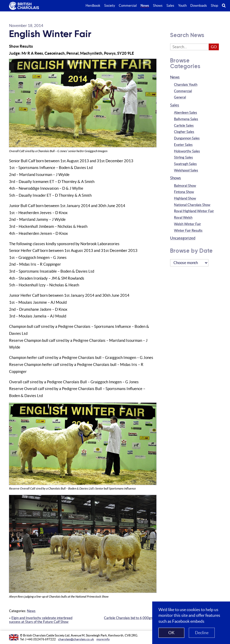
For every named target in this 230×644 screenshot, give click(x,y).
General (180, 97)
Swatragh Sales (185, 164)
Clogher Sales (184, 132)
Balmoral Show (185, 186)
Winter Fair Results (188, 231)
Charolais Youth (186, 85)
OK (171, 633)
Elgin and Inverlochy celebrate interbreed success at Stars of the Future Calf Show (41, 620)
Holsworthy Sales (187, 151)
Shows (176, 178)
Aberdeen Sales (186, 113)
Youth (182, 6)
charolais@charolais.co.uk (76, 639)
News (31, 611)
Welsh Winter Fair (187, 224)
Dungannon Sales (187, 138)
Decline (202, 633)
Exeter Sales (183, 145)
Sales (175, 105)
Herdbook (93, 6)
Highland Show (185, 198)
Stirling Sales (183, 157)
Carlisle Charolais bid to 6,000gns (129, 618)
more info (103, 639)
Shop (214, 6)
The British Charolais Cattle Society (23, 6)
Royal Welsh (183, 218)
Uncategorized (183, 238)
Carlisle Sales (184, 126)
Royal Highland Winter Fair (194, 211)
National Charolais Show (192, 205)
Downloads (199, 6)
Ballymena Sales (186, 119)
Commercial (183, 91)
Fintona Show (184, 192)
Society (110, 6)
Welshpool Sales (186, 170)
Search (226, 6)
